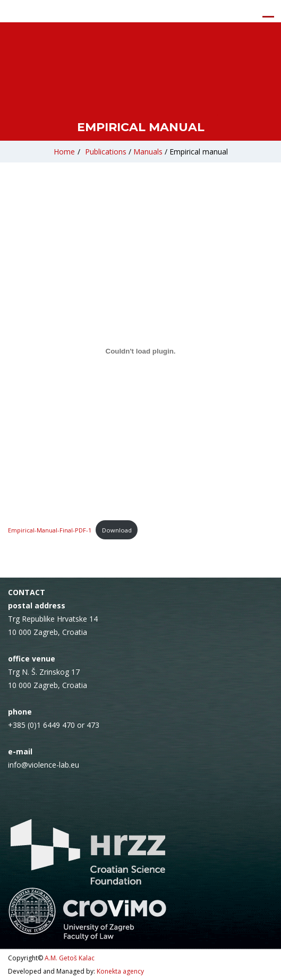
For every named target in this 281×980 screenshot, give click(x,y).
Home (64, 152)
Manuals (148, 152)
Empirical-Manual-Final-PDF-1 (50, 530)
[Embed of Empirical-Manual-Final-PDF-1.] (140, 351)
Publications (106, 152)
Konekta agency (120, 971)
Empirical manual (199, 152)
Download (117, 530)
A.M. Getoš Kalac (70, 958)
